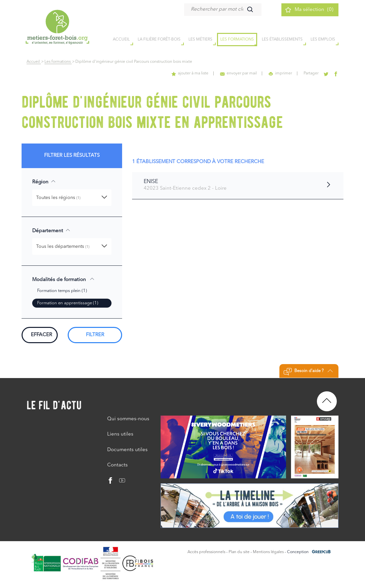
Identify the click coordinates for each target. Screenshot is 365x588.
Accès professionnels (206, 552)
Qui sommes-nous (128, 419)
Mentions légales (268, 552)
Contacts (117, 465)
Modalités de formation (63, 279)
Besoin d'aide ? (308, 372)
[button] (72, 198)
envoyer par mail (238, 73)
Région (44, 182)
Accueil (34, 62)
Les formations (237, 40)
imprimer (280, 73)
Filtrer (95, 335)
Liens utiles (120, 434)
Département (51, 231)
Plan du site (239, 552)
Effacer (41, 335)
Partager (311, 73)
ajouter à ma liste (190, 73)
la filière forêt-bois (159, 40)
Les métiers (200, 40)
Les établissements (282, 40)
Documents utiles (127, 450)
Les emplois (323, 40)
